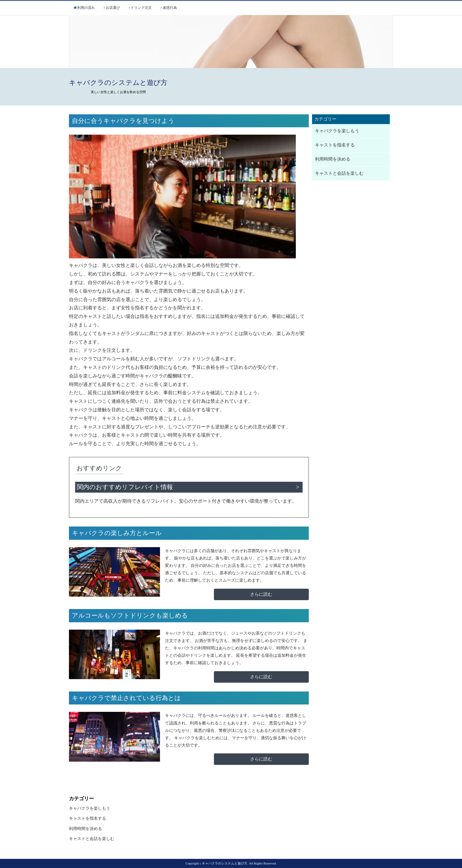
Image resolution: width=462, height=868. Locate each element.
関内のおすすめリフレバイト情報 (125, 487)
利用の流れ (86, 8)
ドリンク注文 (141, 8)
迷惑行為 (170, 8)
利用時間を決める (333, 159)
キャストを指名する (335, 145)
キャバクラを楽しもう (337, 131)
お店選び (113, 8)
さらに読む (261, 594)
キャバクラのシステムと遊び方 (118, 83)
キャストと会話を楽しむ (339, 173)
